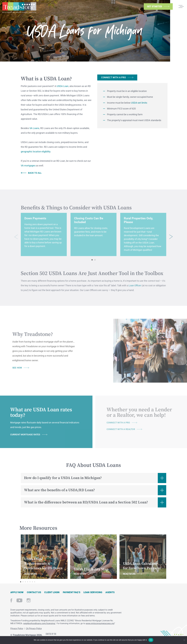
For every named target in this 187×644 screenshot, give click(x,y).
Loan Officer (135, 288)
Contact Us (34, 592)
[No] (184, 640)
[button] (92, 263)
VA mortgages (28, 166)
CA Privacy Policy (34, 628)
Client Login (52, 592)
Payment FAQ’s (72, 592)
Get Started (155, 6)
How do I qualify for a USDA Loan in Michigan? (63, 478)
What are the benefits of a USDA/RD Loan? (59, 490)
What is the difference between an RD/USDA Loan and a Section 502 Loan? (86, 502)
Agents (110, 592)
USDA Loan (63, 86)
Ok (151, 640)
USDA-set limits (139, 103)
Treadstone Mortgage (19, 8)
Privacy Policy (17, 628)
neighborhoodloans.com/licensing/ (39, 623)
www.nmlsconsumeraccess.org (100, 623)
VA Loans (34, 128)
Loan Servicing (93, 592)
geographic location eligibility (36, 152)
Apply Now (17, 592)
